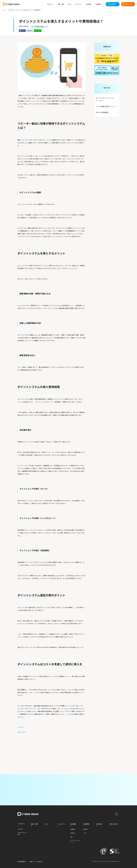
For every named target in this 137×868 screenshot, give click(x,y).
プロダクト (21, 727)
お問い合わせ (22, 732)
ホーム (4, 10)
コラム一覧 (10, 10)
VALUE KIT (32, 709)
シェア (22, 31)
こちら (68, 714)
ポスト (30, 31)
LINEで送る (38, 31)
